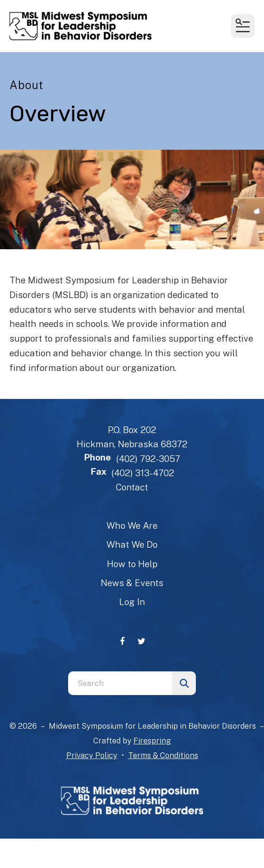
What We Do (132, 544)
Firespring (152, 741)
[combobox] (120, 683)
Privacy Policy (92, 755)
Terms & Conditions (163, 755)
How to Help (132, 564)
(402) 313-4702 (143, 473)
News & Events (132, 583)
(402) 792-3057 (148, 459)
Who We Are (132, 525)
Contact (132, 487)
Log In (132, 602)
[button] (243, 26)
